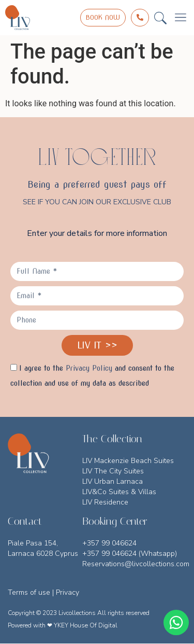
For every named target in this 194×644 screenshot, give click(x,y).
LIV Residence (105, 502)
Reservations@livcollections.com (136, 564)
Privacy (68, 592)
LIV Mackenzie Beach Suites (128, 461)
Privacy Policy (89, 368)
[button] (160, 18)
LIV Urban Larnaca (113, 481)
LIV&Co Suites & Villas (119, 492)
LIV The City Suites (113, 471)
